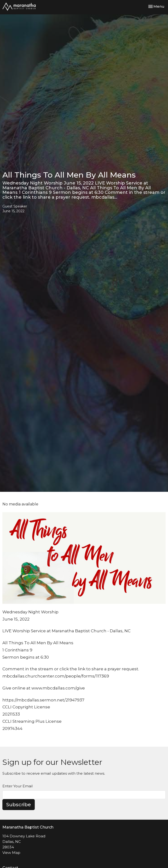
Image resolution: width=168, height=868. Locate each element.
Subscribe (19, 805)
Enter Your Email (17, 786)
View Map (11, 853)
